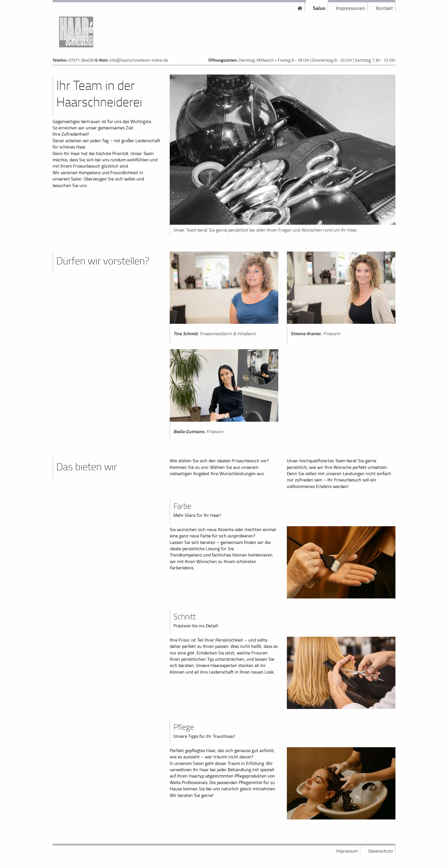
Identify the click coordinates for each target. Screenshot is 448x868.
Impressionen (351, 8)
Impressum (347, 851)
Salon (319, 8)
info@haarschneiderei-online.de (139, 60)
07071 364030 (81, 60)
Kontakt (384, 8)
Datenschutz (381, 851)
